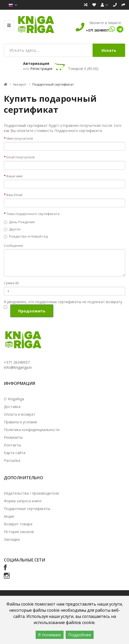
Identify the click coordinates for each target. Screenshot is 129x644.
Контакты (12, 445)
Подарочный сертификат (53, 84)
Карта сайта (15, 453)
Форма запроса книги (23, 501)
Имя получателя (20, 138)
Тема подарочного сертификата (33, 214)
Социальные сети (24, 560)
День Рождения (19, 222)
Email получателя (21, 157)
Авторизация (36, 63)
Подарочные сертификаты (27, 509)
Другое (12, 229)
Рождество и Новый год (26, 236)
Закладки (12, 539)
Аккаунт (20, 84)
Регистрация (41, 69)
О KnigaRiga (14, 399)
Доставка (12, 407)
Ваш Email (14, 195)
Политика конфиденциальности (32, 430)
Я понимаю (50, 635)
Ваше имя (14, 176)
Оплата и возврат (20, 414)
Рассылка (12, 460)
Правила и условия (20, 422)
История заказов (19, 532)
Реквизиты (13, 437)
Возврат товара (18, 524)
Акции (9, 516)
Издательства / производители (31, 493)
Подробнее (80, 635)
